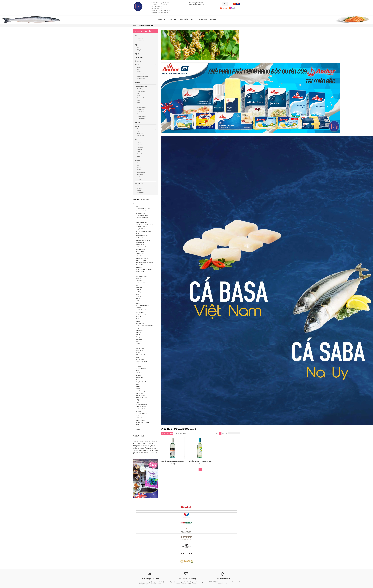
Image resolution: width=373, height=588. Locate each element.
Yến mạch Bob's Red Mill (142, 258)
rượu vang (148, 442)
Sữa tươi (139, 67)
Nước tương (140, 147)
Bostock (138, 389)
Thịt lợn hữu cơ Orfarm (142, 398)
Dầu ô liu (139, 145)
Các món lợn (140, 112)
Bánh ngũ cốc (140, 193)
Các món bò (140, 109)
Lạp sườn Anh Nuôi (141, 260)
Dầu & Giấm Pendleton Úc (143, 215)
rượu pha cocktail (139, 442)
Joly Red (138, 335)
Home (135, 26)
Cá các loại (140, 39)
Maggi (137, 384)
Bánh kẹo (138, 83)
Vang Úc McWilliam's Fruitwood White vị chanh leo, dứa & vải (208, 461)
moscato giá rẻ (151, 440)
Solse (137, 285)
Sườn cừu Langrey (140, 391)
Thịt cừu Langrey (140, 251)
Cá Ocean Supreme (141, 407)
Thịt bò (137, 45)
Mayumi (138, 303)
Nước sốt (139, 149)
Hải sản (137, 36)
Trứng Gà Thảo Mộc (141, 229)
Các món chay (141, 119)
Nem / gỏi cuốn (141, 91)
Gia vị (136, 140)
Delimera (138, 344)
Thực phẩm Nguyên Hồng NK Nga (144, 263)
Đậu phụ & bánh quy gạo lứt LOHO (145, 326)
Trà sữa (139, 168)
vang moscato (138, 450)
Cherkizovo (139, 287)
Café (138, 163)
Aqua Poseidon (140, 312)
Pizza (138, 103)
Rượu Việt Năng (140, 359)
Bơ (138, 69)
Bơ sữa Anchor (140, 427)
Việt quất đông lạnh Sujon (142, 422)
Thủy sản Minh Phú (141, 395)
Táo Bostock (139, 278)
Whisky (139, 179)
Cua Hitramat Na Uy (141, 220)
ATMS (137, 402)
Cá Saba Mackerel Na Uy (142, 404)
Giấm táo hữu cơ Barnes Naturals (144, 224)
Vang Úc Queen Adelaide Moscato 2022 (174, 461)
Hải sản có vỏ (140, 41)
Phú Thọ (138, 299)
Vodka (139, 177)
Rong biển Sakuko (140, 323)
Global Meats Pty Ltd (141, 211)
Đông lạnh (140, 50)
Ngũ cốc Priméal (140, 256)
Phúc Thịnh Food (140, 319)
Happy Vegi (139, 281)
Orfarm (138, 353)
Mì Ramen (140, 188)
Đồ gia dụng (139, 366)
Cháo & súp (140, 89)
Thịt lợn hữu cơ (139, 57)
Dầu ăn (139, 143)
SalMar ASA (139, 425)
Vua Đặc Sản (139, 267)
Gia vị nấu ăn (140, 154)
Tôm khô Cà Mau (140, 238)
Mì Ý (138, 105)
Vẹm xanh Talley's (140, 420)
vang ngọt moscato (148, 450)
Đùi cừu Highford (140, 409)
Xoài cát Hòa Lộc (140, 245)
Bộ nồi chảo (140, 133)
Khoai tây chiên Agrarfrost (143, 265)
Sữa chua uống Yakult (141, 362)
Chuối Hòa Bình (140, 272)
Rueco (137, 357)
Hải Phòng (138, 292)
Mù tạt (139, 156)
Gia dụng (137, 126)
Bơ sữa (137, 64)
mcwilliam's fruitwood (140, 440)
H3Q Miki (138, 429)
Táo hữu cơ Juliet (140, 242)
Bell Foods (138, 332)
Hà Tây (137, 301)
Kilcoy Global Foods (141, 382)
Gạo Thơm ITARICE (141, 283)
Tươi (138, 48)
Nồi (138, 131)
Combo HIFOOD (140, 254)
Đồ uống (137, 160)
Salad (138, 100)
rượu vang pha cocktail (146, 447)
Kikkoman (138, 317)
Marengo (138, 337)
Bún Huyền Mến (140, 350)
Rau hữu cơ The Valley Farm (143, 240)
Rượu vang (140, 174)
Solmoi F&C (139, 296)
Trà (138, 165)
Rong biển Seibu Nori (141, 276)
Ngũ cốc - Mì (139, 183)
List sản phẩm (182, 433)
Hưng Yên (138, 290)
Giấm (138, 152)
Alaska (137, 206)
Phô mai (139, 72)
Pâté (138, 93)
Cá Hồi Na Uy (139, 330)
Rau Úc (137, 364)
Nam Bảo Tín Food (141, 310)
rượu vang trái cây (151, 449)
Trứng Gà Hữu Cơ (140, 213)
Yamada (138, 386)
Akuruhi (138, 321)
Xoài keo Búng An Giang (142, 247)
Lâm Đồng (138, 375)
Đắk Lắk (138, 274)
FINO (137, 346)
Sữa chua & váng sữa (142, 76)
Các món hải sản (141, 107)
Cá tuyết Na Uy (140, 393)
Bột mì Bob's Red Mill (141, 227)
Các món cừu (140, 114)
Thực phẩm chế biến (141, 86)
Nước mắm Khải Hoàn (141, 413)
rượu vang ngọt (145, 445)
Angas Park (139, 341)
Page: (216, 433)
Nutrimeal (138, 308)
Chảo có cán (140, 129)
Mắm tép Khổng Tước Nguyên (143, 231)
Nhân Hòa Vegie (140, 373)
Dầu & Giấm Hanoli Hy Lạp (143, 209)
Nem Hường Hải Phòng (142, 218)
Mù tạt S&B (139, 411)
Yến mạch (140, 190)
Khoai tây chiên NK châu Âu (143, 236)
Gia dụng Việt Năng (141, 368)
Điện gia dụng (141, 136)
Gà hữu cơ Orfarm (140, 418)
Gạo (138, 186)
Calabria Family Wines (141, 222)
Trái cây (138, 371)
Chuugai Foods (140, 348)
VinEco (137, 380)
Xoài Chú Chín (139, 377)
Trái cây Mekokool (140, 249)
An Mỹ (137, 400)
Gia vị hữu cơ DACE (141, 314)
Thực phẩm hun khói (142, 98)
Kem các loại (140, 74)
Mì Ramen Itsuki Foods (142, 355)
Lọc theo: (225, 433)
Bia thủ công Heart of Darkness (144, 269)
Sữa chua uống (141, 79)
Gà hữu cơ (138, 61)
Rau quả (137, 123)
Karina (137, 294)
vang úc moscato (144, 452)
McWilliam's (139, 339)
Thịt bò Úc (138, 233)
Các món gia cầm (141, 116)
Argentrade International (142, 305)
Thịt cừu (137, 54)
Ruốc (138, 96)
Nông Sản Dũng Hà (141, 328)
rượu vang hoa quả (142, 443)
